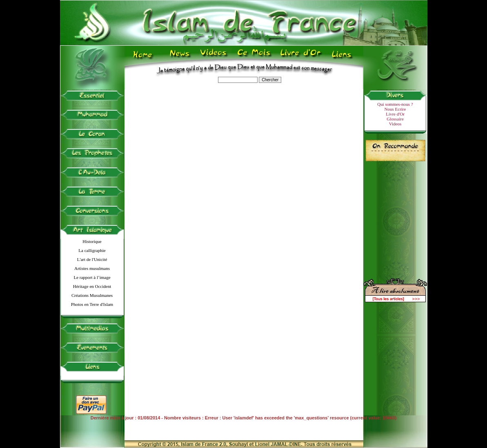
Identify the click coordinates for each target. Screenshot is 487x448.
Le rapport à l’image (92, 277)
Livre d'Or (395, 114)
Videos (395, 124)
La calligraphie (92, 250)
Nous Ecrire (395, 109)
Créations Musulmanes (92, 295)
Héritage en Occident (92, 286)
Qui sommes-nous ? (395, 104)
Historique (92, 241)
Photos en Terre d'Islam (92, 304)
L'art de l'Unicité (92, 259)
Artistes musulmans (92, 268)
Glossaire (395, 119)
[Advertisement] (395, 216)
